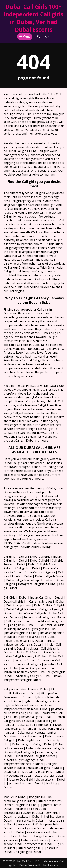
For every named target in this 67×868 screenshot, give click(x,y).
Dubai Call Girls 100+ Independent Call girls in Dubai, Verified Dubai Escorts (33, 18)
